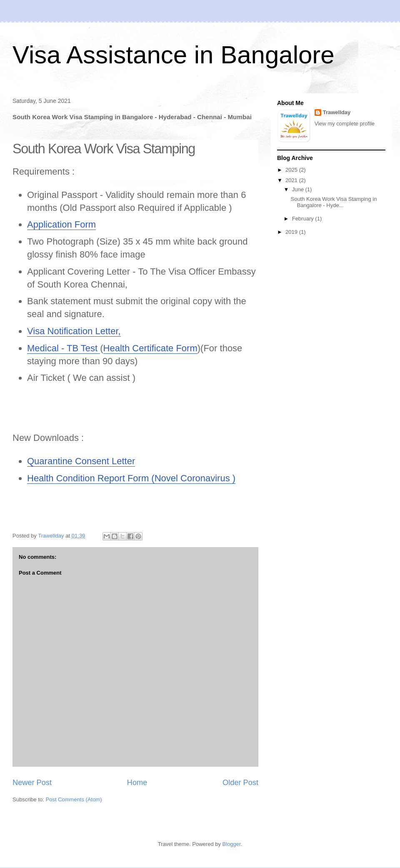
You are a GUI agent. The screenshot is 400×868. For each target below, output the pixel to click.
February (304, 219)
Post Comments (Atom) (74, 799)
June (299, 189)
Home (137, 783)
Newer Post (32, 783)
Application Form (61, 224)
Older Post (240, 783)
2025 (292, 170)
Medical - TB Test (64, 348)
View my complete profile (345, 124)
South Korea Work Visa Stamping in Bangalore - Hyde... (334, 202)
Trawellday (337, 112)
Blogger (232, 844)
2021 (292, 180)
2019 (292, 232)
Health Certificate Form (150, 348)
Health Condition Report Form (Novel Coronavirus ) (131, 478)
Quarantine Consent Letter (81, 461)
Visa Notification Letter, (74, 331)
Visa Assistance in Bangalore (174, 55)
